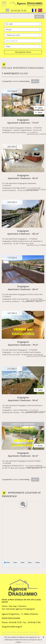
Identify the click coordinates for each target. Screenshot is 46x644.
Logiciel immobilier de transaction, (16, 632)
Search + (39, 17)
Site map (13, 606)
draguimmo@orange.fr (12, 627)
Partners (22, 606)
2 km (7, 563)
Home (4, 606)
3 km (14, 563)
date (35, 81)
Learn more (26, 642)
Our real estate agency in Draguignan (18, 609)
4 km (21, 563)
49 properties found (23, 52)
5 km (29, 563)
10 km (36, 563)
